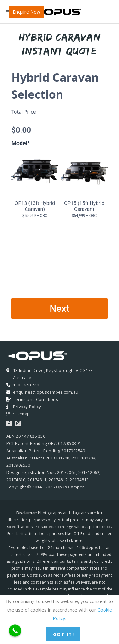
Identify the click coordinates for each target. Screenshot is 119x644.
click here (74, 541)
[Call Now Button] (15, 631)
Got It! (64, 634)
